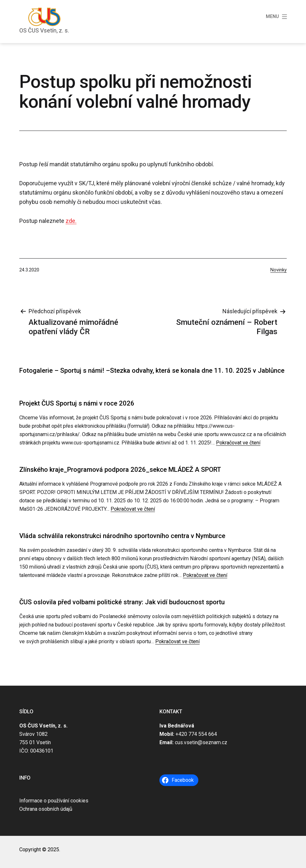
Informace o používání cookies (54, 801)
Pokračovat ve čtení (238, 443)
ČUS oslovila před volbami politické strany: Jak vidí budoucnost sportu (122, 602)
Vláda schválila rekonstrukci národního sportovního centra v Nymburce (122, 536)
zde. (71, 221)
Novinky (279, 270)
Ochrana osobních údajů (46, 809)
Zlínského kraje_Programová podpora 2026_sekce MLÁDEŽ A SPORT (120, 470)
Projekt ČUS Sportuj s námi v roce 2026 (77, 403)
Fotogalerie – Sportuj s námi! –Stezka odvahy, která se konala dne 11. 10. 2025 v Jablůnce (152, 370)
